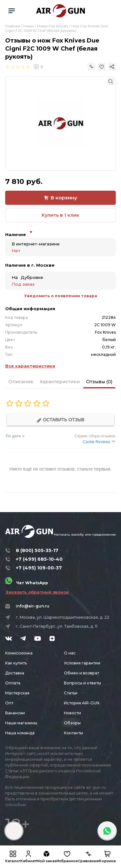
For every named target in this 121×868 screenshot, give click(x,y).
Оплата (13, 683)
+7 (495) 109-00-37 (39, 568)
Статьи (71, 693)
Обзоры (72, 723)
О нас (70, 653)
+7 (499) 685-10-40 (39, 559)
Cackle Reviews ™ (99, 442)
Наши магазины (21, 723)
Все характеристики (30, 366)
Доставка (15, 673)
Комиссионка (19, 653)
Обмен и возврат (81, 673)
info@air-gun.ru (33, 606)
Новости (72, 713)
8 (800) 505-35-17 (37, 550)
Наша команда (20, 733)
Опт (9, 703)
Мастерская (17, 693)
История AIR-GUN (82, 703)
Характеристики (60, 382)
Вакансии (15, 713)
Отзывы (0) (99, 382)
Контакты (73, 733)
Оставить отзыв (60, 420)
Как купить (16, 663)
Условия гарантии (82, 663)
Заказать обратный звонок (37, 592)
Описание (21, 382)
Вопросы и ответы (82, 683)
